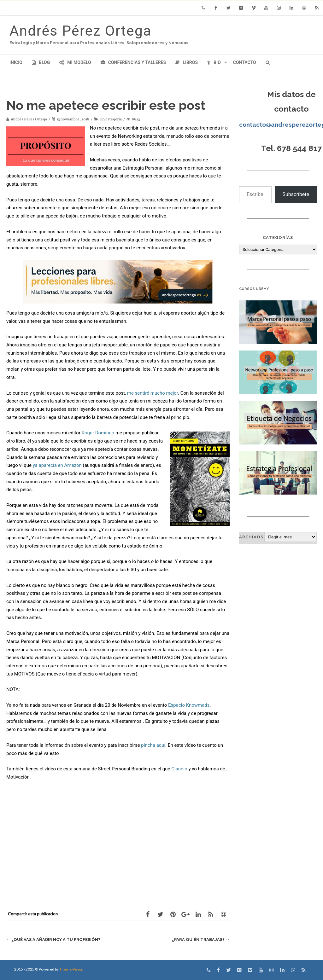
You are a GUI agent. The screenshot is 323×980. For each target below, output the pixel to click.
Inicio (16, 62)
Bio (214, 62)
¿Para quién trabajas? (201, 939)
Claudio (179, 769)
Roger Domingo (98, 433)
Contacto (245, 62)
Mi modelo (75, 62)
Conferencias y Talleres (133, 62)
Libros (187, 62)
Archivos (251, 537)
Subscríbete (296, 194)
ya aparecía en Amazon (57, 465)
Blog (41, 62)
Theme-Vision (71, 969)
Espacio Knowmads (189, 705)
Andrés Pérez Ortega (80, 31)
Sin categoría (111, 119)
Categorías (278, 238)
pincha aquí (153, 745)
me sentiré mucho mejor (153, 393)
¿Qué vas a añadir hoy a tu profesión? (53, 939)
